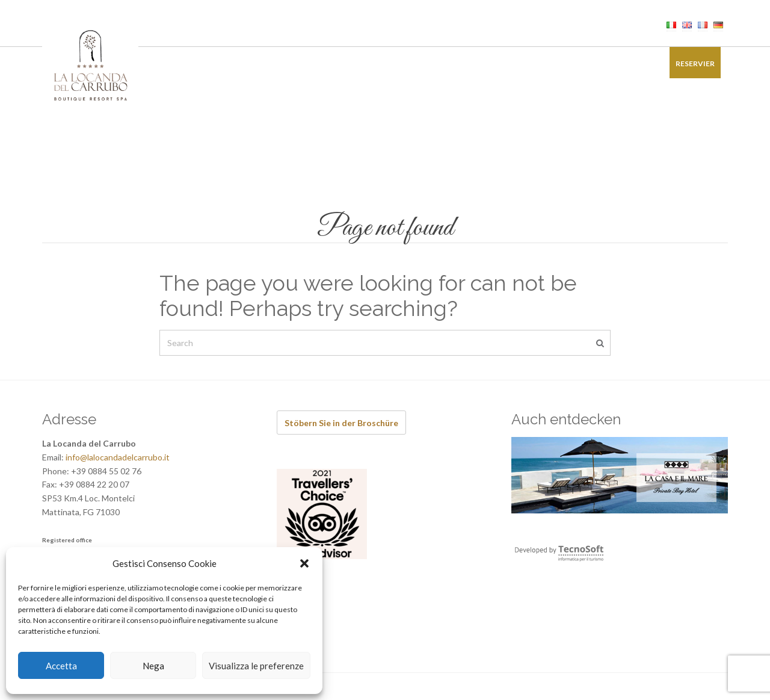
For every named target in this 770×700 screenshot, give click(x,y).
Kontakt (635, 63)
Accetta (61, 666)
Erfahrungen (414, 63)
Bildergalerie (573, 63)
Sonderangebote (493, 63)
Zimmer (192, 63)
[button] (304, 563)
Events (357, 63)
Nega (153, 666)
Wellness (307, 63)
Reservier (695, 63)
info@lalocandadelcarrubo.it (118, 457)
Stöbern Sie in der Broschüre (341, 423)
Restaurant (248, 63)
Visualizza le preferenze (256, 666)
